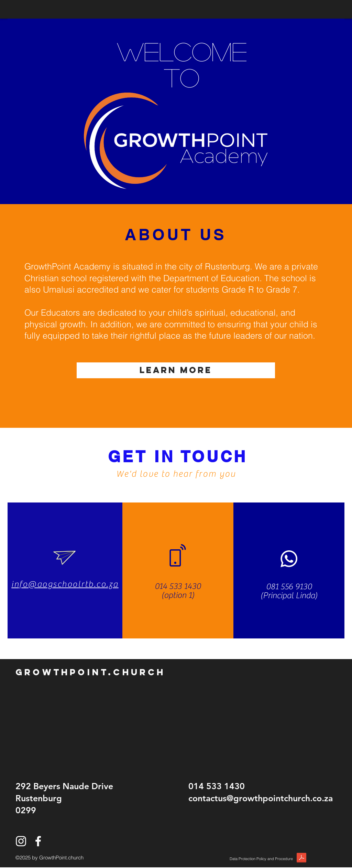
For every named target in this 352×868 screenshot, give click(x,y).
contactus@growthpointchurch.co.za (261, 798)
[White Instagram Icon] (21, 841)
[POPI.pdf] (301, 859)
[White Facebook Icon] (38, 841)
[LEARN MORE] (176, 370)
